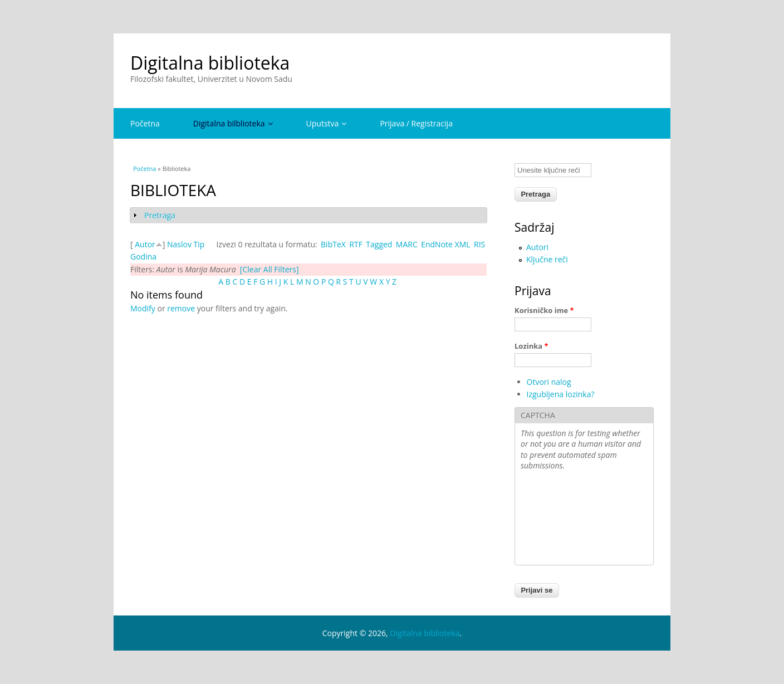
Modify (143, 308)
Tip (199, 244)
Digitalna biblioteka (210, 63)
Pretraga (160, 215)
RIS (479, 244)
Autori (537, 247)
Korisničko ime (544, 310)
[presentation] (566, 519)
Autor (145, 244)
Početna (145, 123)
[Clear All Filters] (269, 269)
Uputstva (327, 123)
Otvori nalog (549, 382)
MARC (407, 244)
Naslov (179, 244)
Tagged (379, 244)
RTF (356, 244)
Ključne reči (547, 259)
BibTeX (333, 244)
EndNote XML (445, 244)
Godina (143, 256)
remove (181, 308)
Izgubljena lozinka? (561, 394)
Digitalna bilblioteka (233, 123)
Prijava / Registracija (416, 123)
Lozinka (531, 346)
